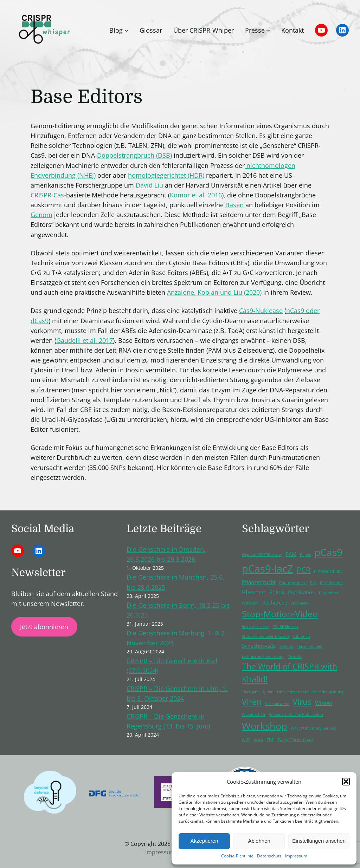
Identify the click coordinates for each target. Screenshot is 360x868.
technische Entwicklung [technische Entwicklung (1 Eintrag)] (263, 657)
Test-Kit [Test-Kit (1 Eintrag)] (295, 657)
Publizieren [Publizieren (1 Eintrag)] (329, 593)
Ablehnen (259, 841)
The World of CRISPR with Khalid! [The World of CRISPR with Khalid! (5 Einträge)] (290, 673)
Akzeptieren (204, 841)
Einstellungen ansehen (319, 841)
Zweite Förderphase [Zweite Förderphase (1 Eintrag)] (296, 740)
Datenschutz (269, 856)
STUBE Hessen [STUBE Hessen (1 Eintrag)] (285, 627)
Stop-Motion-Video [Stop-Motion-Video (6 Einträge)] (280, 614)
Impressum (296, 856)
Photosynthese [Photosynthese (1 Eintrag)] (293, 583)
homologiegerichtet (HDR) (166, 175)
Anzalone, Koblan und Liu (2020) (214, 292)
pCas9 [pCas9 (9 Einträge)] (328, 552)
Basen (234, 205)
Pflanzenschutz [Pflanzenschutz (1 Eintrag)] (327, 571)
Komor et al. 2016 (196, 195)
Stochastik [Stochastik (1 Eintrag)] (300, 603)
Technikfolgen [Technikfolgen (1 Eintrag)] (310, 646)
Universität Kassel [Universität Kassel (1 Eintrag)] (293, 692)
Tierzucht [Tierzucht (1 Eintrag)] (250, 692)
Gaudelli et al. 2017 (85, 340)
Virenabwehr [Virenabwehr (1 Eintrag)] (277, 704)
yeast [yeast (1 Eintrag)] (259, 740)
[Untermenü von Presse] (268, 30)
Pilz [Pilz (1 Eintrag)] (313, 583)
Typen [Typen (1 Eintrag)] (268, 692)
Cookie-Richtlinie (237, 856)
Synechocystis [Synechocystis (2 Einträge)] (259, 646)
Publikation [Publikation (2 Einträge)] (302, 592)
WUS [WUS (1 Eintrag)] (246, 740)
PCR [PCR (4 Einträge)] (304, 570)
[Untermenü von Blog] (126, 30)
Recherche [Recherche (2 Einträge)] (275, 602)
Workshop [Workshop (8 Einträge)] (265, 726)
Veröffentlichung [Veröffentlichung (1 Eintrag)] (328, 692)
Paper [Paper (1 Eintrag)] (305, 555)
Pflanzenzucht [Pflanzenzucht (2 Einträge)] (259, 582)
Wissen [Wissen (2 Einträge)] (324, 703)
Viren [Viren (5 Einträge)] (252, 702)
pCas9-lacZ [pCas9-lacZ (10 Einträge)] (268, 569)
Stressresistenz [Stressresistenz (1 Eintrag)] (255, 627)
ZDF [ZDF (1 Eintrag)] (270, 740)
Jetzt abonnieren (44, 627)
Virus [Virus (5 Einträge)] (302, 702)
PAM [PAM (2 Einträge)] (291, 554)
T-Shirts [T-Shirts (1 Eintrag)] (286, 646)
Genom (41, 215)
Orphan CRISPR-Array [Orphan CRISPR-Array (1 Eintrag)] (262, 555)
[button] (346, 782)
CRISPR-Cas (47, 195)
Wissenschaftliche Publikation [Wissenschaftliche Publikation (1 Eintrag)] (296, 714)
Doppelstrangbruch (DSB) (134, 155)
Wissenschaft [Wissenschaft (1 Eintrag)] (254, 714)
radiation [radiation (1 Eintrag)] (250, 603)
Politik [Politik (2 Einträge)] (277, 592)
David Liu (149, 185)
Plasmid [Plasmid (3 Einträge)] (254, 592)
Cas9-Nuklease (261, 311)
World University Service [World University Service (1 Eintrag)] (313, 728)
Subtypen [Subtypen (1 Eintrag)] (301, 637)
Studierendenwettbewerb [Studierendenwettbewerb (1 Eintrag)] (265, 637)
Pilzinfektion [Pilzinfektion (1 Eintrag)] (331, 583)
